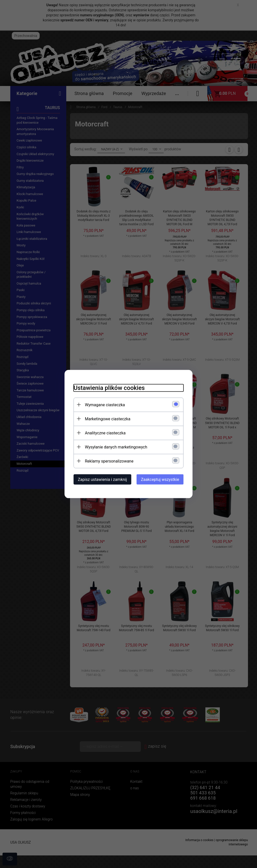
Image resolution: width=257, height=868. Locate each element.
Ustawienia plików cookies (106, 387)
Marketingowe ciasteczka (105, 418)
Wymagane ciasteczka (102, 404)
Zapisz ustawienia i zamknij (100, 479)
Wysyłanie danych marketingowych (113, 447)
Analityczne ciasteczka (102, 432)
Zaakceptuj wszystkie (163, 479)
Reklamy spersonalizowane (106, 461)
